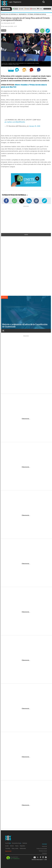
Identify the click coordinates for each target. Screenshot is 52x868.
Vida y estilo (15, 848)
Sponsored (8, 851)
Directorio (45, 853)
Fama (17, 846)
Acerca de (44, 846)
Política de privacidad (42, 849)
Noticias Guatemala (9, 14)
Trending (8, 848)
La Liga (4, 30)
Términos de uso (43, 851)
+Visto (26, 235)
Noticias (25, 843)
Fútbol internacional (37, 14)
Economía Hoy (16, 843)
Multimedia (23, 848)
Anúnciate (44, 844)
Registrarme (17, 2)
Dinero (12, 846)
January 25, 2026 (35, 126)
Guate (7, 846)
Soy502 (8, 843)
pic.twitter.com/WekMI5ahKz (15, 122)
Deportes (23, 14)
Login (10, 2)
